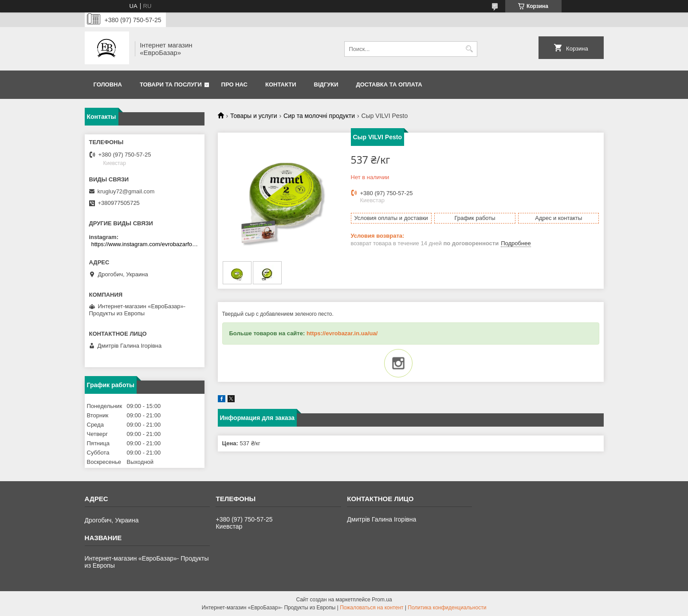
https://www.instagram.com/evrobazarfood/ (146, 244)
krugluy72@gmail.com (126, 191)
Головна (108, 84)
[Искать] (470, 49)
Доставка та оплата (389, 84)
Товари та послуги (171, 84)
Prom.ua (382, 600)
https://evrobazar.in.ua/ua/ (342, 333)
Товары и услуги (254, 116)
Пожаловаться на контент (372, 608)
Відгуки (326, 84)
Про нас (234, 84)
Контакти (281, 84)
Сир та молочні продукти (319, 116)
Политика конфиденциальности (447, 608)
